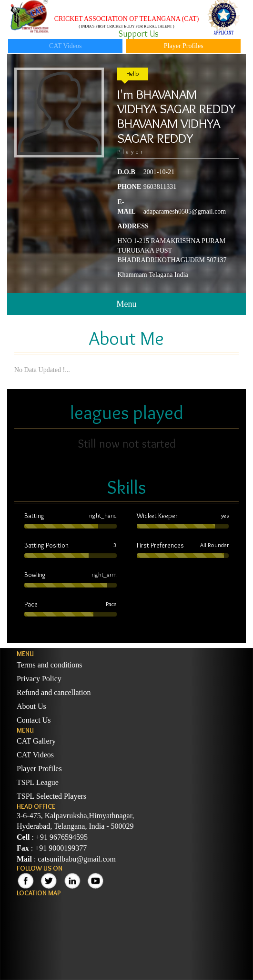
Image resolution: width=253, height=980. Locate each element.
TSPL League (38, 782)
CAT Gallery (36, 741)
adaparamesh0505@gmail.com (185, 211)
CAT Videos (65, 46)
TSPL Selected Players (51, 796)
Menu (126, 304)
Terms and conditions (50, 665)
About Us (31, 706)
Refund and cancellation (54, 692)
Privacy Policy (39, 679)
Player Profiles (184, 46)
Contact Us (34, 720)
